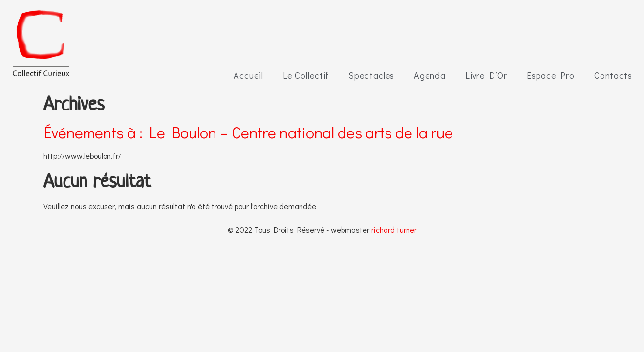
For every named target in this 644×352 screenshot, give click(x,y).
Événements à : (248, 132)
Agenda (429, 75)
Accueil (248, 75)
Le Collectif (306, 75)
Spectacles (371, 75)
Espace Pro (551, 75)
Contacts (613, 75)
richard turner (394, 230)
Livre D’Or (486, 75)
